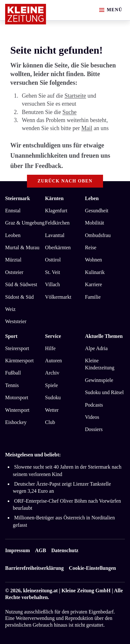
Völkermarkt (58, 297)
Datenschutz (65, 550)
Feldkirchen (57, 223)
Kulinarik (95, 272)
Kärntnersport (19, 361)
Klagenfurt (56, 211)
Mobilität (95, 223)
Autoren (53, 361)
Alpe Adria (96, 348)
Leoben (13, 235)
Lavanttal (55, 235)
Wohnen (94, 260)
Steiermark (17, 198)
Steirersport (17, 348)
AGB (41, 550)
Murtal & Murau (22, 247)
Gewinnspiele (99, 380)
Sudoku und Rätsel (104, 392)
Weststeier (16, 321)
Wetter (52, 410)
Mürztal (13, 260)
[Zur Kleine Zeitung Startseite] (26, 14)
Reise (91, 247)
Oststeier (14, 272)
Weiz (10, 309)
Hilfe (50, 348)
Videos (92, 417)
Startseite (75, 96)
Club (50, 422)
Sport (11, 336)
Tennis (12, 385)
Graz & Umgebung (25, 223)
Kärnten (54, 198)
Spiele (51, 385)
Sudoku (53, 397)
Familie (93, 297)
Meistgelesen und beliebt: (33, 455)
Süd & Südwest (21, 284)
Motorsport (17, 397)
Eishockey (16, 422)
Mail (87, 128)
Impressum (17, 550)
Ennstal (13, 211)
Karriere (94, 284)
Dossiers (94, 429)
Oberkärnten (58, 247)
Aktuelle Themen (104, 336)
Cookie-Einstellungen (92, 568)
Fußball (13, 373)
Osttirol (53, 260)
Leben (92, 198)
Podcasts (94, 405)
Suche (69, 112)
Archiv (52, 373)
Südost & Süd (19, 297)
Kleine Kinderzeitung (100, 364)
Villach (52, 284)
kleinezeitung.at (40, 591)
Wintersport (17, 410)
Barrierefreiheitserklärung (34, 568)
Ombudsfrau (98, 235)
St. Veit (52, 272)
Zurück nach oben (65, 181)
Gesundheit (97, 211)
